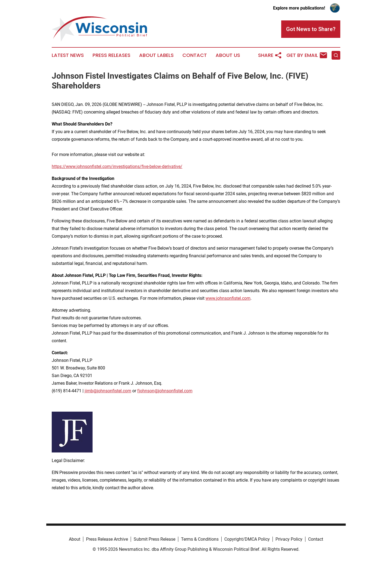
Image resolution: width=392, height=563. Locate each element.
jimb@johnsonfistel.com (108, 391)
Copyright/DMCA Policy (247, 539)
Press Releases (111, 55)
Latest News (68, 55)
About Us (228, 55)
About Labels (156, 55)
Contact (195, 55)
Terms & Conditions (200, 539)
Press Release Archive (107, 539)
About (75, 539)
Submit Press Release (154, 539)
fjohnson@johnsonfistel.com (165, 391)
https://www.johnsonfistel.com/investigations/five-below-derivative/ (117, 166)
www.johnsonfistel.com (228, 298)
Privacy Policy (289, 539)
